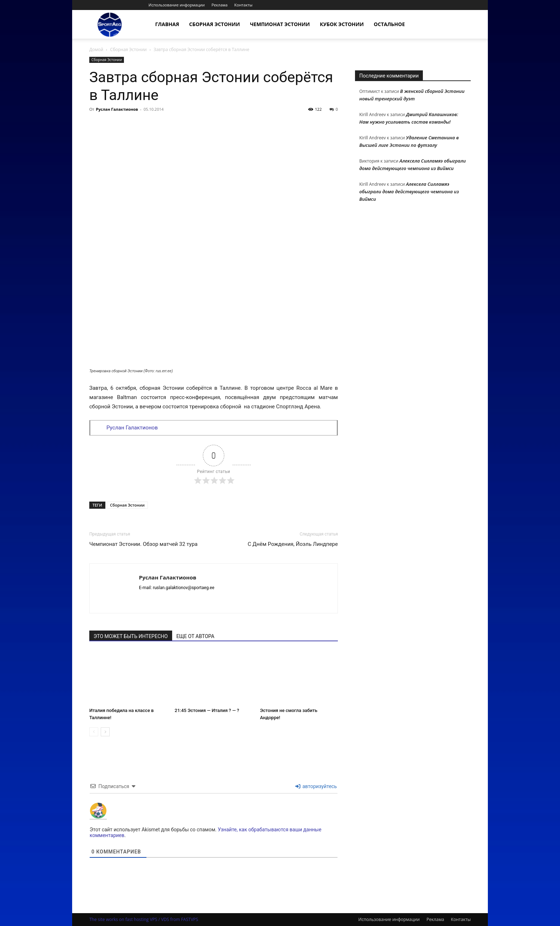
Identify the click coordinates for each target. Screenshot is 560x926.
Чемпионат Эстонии (280, 24)
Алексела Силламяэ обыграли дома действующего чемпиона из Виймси (409, 191)
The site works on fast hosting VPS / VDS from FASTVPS (144, 919)
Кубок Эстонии (342, 24)
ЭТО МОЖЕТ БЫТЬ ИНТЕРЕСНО (131, 636)
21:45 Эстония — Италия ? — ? (207, 710)
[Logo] (110, 24)
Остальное (389, 24)
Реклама (219, 5)
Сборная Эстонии (215, 24)
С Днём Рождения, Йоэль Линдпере (293, 544)
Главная (167, 24)
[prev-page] (94, 732)
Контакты (243, 5)
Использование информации (177, 5)
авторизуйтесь (316, 786)
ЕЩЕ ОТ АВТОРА (195, 636)
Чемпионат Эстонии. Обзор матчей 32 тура (143, 544)
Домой (96, 49)
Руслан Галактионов (117, 109)
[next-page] (105, 732)
